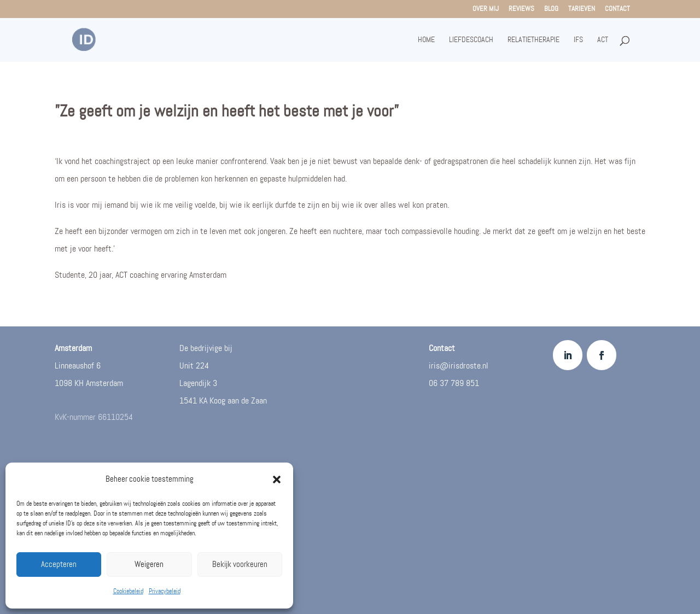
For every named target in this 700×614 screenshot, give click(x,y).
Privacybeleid (165, 591)
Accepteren (59, 565)
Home (426, 40)
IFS (578, 40)
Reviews (521, 9)
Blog (551, 9)
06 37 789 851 (454, 384)
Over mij (486, 9)
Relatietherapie (533, 40)
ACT (603, 40)
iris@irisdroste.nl (459, 366)
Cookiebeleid (128, 591)
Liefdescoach (471, 40)
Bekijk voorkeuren (240, 565)
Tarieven (582, 9)
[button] (277, 479)
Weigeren (149, 565)
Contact (617, 9)
